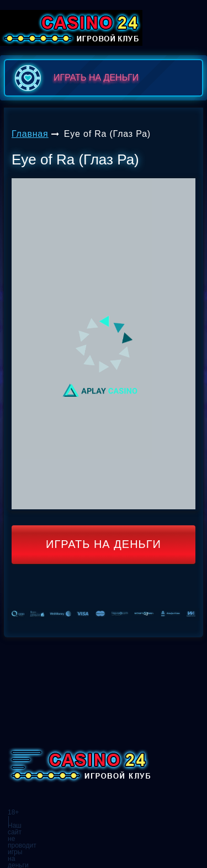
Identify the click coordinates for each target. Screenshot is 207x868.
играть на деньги (74, 78)
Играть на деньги (104, 544)
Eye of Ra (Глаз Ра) (107, 134)
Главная (30, 134)
